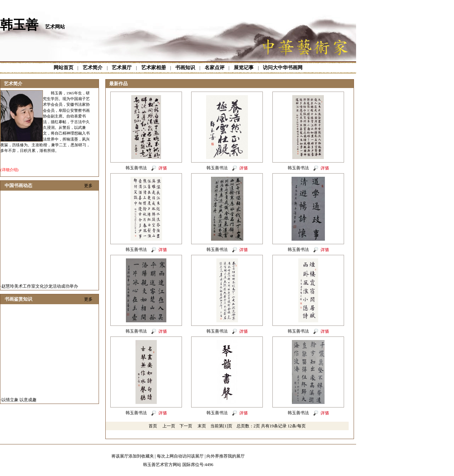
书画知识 (185, 68)
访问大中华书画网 (283, 68)
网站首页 (63, 68)
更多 (88, 186)
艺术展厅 (122, 68)
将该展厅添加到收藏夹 (133, 456)
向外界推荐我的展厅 (226, 456)
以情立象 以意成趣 (19, 401)
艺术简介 (93, 68)
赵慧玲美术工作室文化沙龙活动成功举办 (40, 288)
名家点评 (215, 68)
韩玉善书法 (136, 168)
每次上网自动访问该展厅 (180, 456)
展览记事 (244, 68)
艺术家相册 (154, 68)
